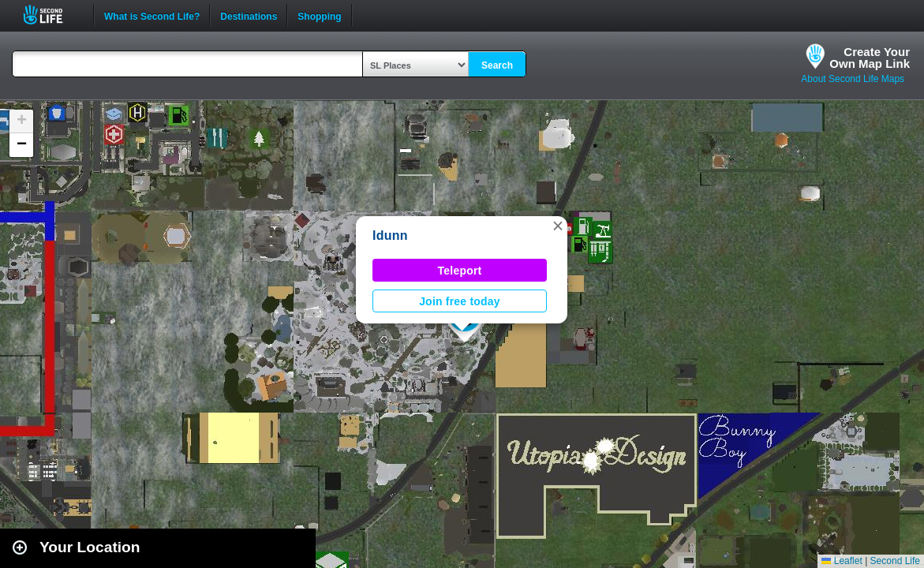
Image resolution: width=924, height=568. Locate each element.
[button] (558, 226)
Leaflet (842, 561)
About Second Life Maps (853, 79)
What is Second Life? (152, 15)
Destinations (249, 15)
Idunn (390, 235)
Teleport (460, 271)
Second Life (52, 15)
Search (497, 65)
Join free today (460, 301)
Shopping (319, 15)
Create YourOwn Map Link (870, 58)
